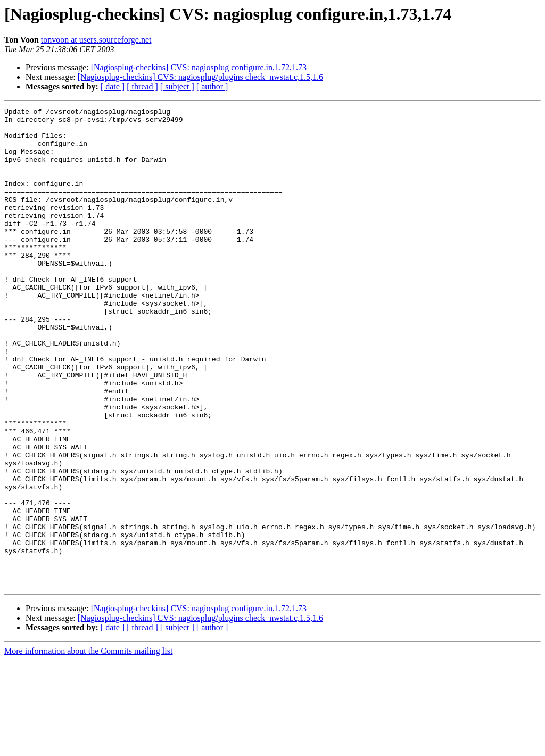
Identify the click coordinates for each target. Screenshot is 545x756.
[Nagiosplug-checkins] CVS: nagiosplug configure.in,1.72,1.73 (199, 67)
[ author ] (212, 87)
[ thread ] (142, 87)
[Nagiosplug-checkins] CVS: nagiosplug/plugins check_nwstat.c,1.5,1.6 (200, 77)
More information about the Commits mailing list (88, 747)
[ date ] (113, 87)
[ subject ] (177, 87)
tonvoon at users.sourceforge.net (96, 40)
